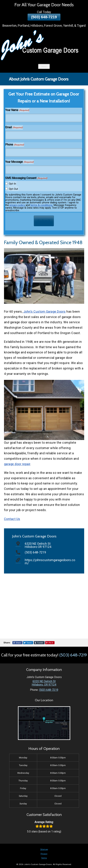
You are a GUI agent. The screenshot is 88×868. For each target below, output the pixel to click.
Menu (44, 66)
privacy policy (17, 205)
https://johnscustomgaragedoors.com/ (50, 562)
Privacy (44, 854)
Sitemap (44, 849)
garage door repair (17, 464)
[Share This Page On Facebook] (17, 643)
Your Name (17, 110)
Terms (44, 858)
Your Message (19, 162)
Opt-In (12, 184)
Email (14, 128)
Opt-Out (13, 189)
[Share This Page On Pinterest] (50, 643)
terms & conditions (41, 205)
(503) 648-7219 (44, 17)
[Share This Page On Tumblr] (39, 643)
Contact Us (12, 519)
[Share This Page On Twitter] (28, 643)
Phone (15, 145)
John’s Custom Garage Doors (45, 311)
